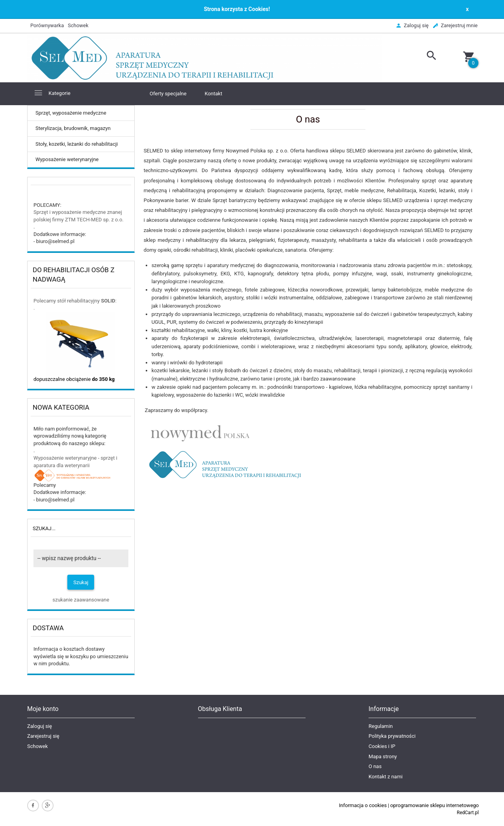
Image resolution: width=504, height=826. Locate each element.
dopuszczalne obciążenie (74, 379)
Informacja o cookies (363, 805)
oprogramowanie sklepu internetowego (435, 805)
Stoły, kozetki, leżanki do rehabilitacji (77, 144)
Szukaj (81, 582)
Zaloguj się (40, 726)
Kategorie (52, 93)
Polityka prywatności (392, 736)
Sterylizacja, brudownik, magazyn (73, 128)
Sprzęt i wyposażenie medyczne (70, 212)
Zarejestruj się (43, 736)
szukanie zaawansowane (81, 600)
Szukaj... (44, 528)
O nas (375, 766)
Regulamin (381, 726)
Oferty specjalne (168, 94)
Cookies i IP (382, 746)
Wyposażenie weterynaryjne (67, 159)
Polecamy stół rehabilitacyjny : (75, 301)
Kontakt (214, 94)
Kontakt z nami (385, 777)
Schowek (37, 746)
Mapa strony (383, 756)
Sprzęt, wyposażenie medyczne (71, 113)
